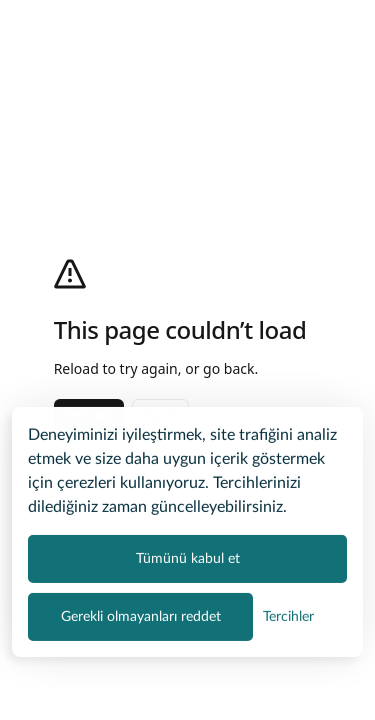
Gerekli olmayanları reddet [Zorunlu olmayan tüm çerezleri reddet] (141, 615)
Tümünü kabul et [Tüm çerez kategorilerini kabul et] (188, 557)
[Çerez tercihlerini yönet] (288, 615)
